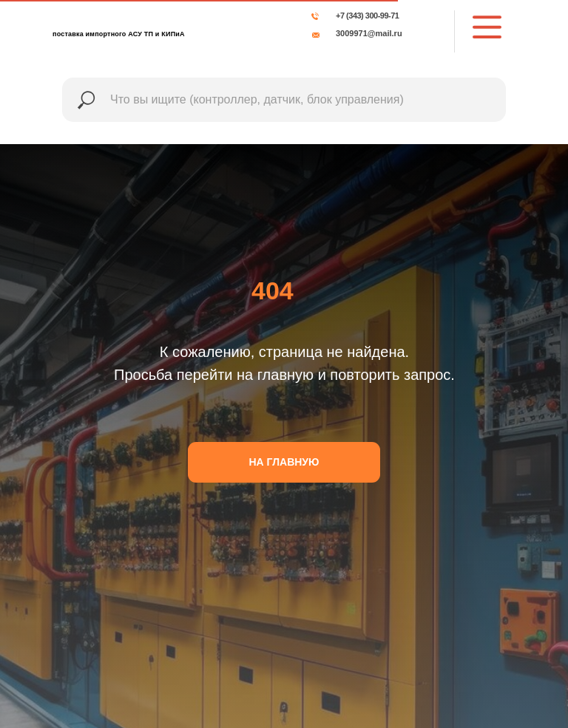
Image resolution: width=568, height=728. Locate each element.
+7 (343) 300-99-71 (367, 16)
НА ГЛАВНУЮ (284, 462)
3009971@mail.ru (369, 33)
